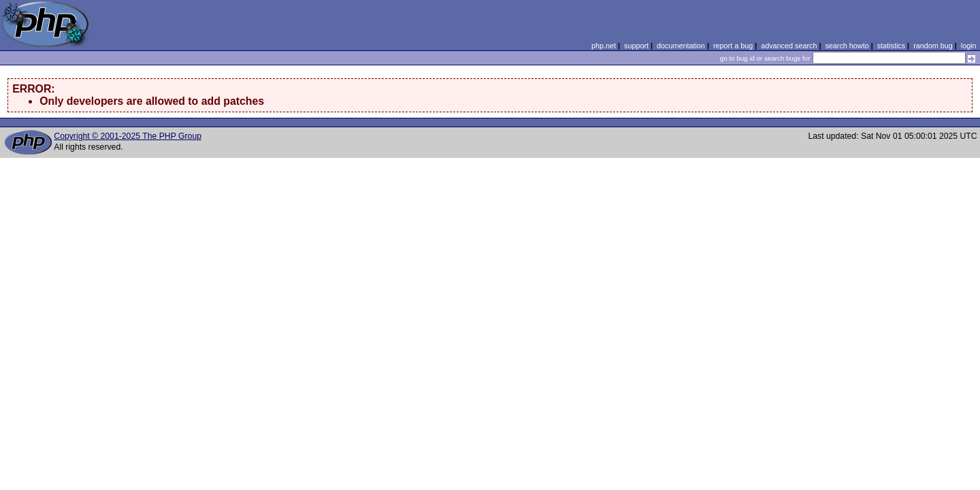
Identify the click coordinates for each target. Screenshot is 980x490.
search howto (847, 46)
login (969, 46)
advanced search (789, 46)
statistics (891, 46)
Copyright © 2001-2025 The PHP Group (128, 136)
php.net (604, 46)
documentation (681, 46)
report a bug (733, 46)
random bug (933, 46)
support (636, 46)
